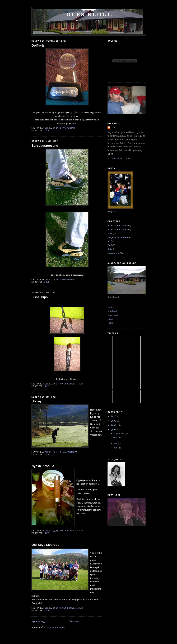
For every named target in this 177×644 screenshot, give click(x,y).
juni (116, 443)
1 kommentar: (68, 128)
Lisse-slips (40, 297)
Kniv (46, 386)
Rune (110, 319)
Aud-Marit (112, 311)
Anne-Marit (113, 315)
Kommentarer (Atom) (55, 628)
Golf (47, 130)
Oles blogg (90, 15)
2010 (114, 416)
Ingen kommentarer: (72, 384)
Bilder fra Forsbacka (118, 225)
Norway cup (113, 253)
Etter (110, 233)
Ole (113, 127)
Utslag (36, 401)
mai (116, 448)
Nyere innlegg (38, 621)
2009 (114, 421)
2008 (114, 425)
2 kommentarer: (69, 452)
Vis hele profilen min (120, 159)
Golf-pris (38, 46)
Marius (111, 307)
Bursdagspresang (45, 146)
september (119, 434)
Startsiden (74, 621)
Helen (110, 323)
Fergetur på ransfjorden (119, 237)
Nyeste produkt (43, 466)
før (109, 241)
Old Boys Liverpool (46, 545)
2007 (114, 430)
